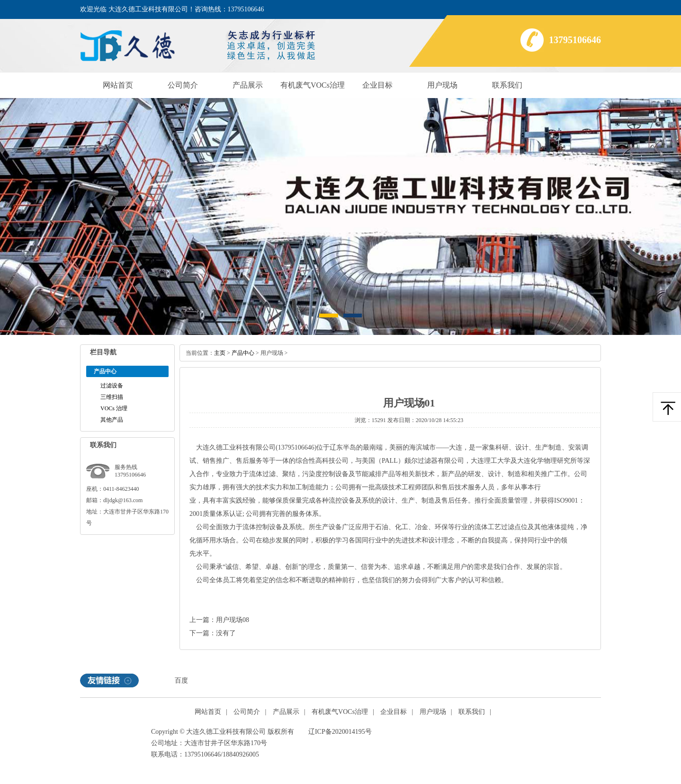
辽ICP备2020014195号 (340, 732)
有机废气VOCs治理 (313, 85)
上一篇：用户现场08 (219, 620)
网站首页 (118, 85)
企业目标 (377, 85)
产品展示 (248, 85)
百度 (181, 680)
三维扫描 (112, 397)
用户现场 (442, 85)
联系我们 (507, 85)
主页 (220, 353)
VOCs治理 (114, 408)
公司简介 (183, 85)
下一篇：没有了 (213, 633)
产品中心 (243, 353)
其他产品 (112, 420)
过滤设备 (112, 386)
